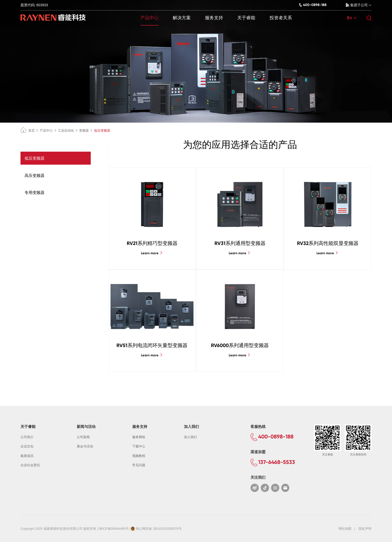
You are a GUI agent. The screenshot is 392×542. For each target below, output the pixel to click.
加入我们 (190, 437)
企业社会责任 (30, 465)
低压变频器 (34, 158)
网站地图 (345, 529)
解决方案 (182, 18)
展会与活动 (85, 446)
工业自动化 (66, 130)
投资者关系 (281, 18)
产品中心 (149, 18)
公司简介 (27, 437)
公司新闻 (83, 437)
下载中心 (139, 446)
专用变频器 (34, 192)
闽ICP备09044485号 (114, 529)
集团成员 (27, 456)
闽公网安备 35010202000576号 (159, 529)
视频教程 (139, 456)
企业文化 (27, 446)
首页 (28, 130)
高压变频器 (34, 175)
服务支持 (214, 18)
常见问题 (139, 465)
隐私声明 (365, 529)
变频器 (84, 130)
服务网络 (139, 437)
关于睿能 (246, 18)
